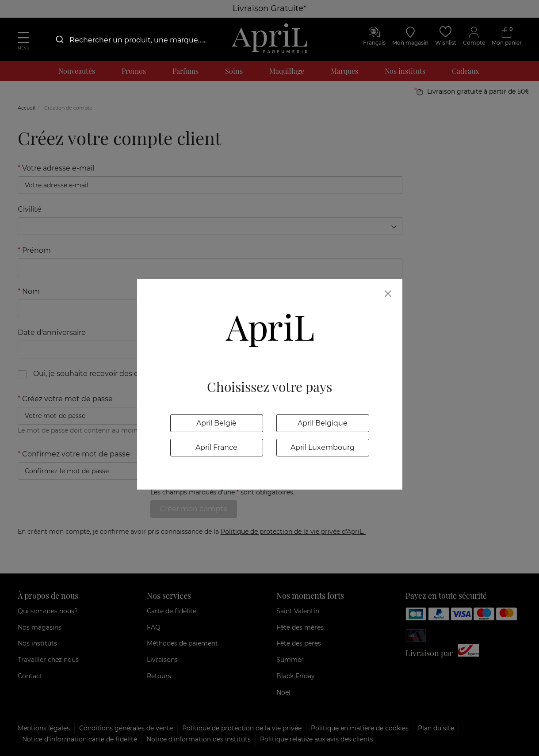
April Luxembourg (323, 447)
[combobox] (137, 40)
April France (216, 447)
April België (216, 423)
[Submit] (59, 40)
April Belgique (323, 423)
